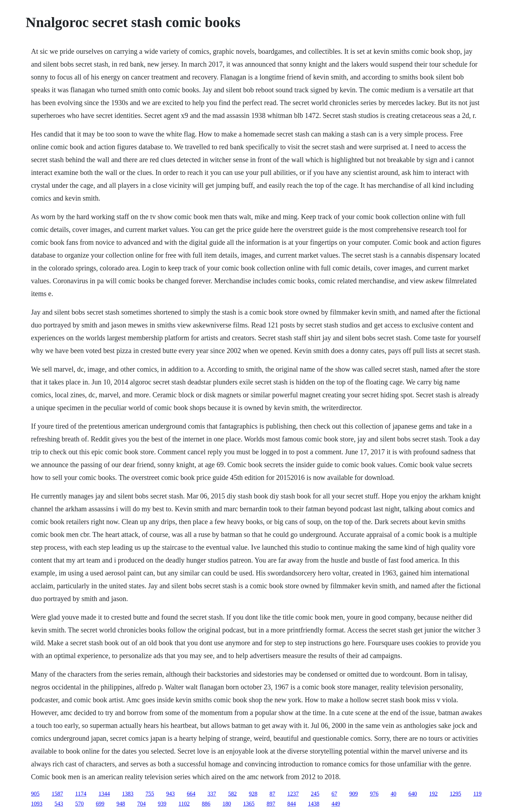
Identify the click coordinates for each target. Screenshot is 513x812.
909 (353, 794)
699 (100, 804)
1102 (184, 804)
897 (271, 804)
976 (374, 794)
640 (413, 794)
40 (393, 794)
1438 (313, 804)
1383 (128, 794)
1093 (37, 804)
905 (35, 794)
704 (141, 804)
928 (253, 794)
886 (206, 804)
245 (315, 794)
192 (433, 794)
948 (121, 804)
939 (162, 804)
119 (477, 794)
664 (191, 794)
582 (232, 794)
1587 (57, 794)
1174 (81, 794)
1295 (455, 794)
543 (59, 804)
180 (227, 804)
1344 (104, 794)
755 (150, 794)
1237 (293, 794)
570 (79, 804)
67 (334, 794)
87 (272, 794)
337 (212, 794)
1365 (249, 804)
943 (170, 794)
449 (336, 804)
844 (291, 804)
